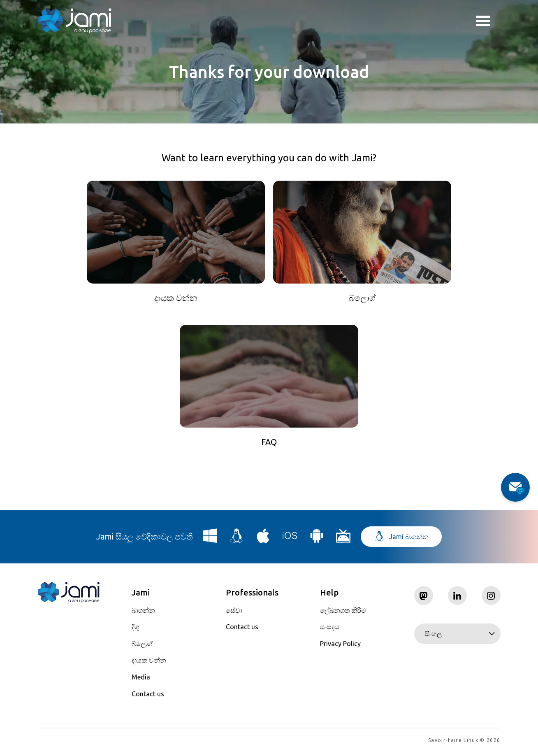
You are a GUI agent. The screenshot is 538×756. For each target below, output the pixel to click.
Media (141, 680)
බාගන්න (143, 614)
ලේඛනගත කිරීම (343, 614)
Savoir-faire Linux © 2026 (464, 744)
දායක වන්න (149, 664)
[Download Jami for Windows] (210, 542)
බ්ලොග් (142, 647)
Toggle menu (483, 22)
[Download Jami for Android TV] (343, 542)
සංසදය (330, 630)
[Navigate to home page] (75, 21)
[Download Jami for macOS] (263, 542)
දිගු (135, 630)
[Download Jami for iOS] (290, 542)
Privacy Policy (340, 647)
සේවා (234, 614)
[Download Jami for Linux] (237, 542)
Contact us (148, 697)
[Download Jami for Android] (317, 542)
